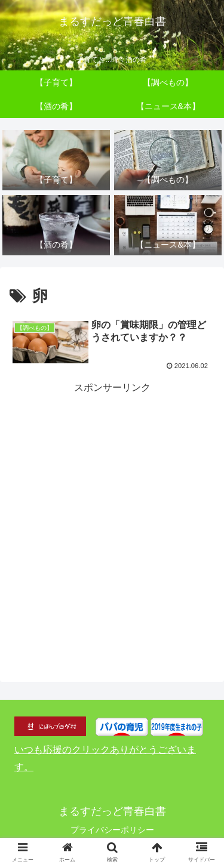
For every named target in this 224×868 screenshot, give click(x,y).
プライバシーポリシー (112, 830)
